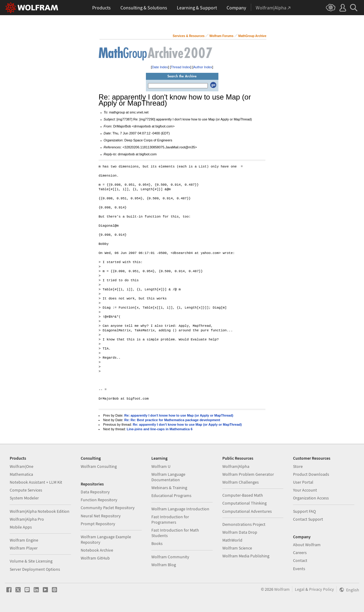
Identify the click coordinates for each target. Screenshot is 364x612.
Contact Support (308, 519)
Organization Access (311, 498)
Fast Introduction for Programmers (170, 519)
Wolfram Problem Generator (248, 474)
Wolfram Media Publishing (246, 556)
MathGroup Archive (252, 36)
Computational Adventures (247, 511)
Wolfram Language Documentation (168, 477)
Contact (300, 560)
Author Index (203, 67)
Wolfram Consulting (99, 466)
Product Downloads (311, 474)
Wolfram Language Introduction (180, 509)
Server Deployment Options (35, 569)
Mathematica (21, 474)
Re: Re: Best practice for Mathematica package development (172, 420)
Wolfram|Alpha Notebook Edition (40, 511)
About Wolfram (307, 545)
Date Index (160, 67)
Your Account (305, 490)
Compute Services (26, 490)
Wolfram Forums (221, 36)
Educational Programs (171, 495)
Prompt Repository (98, 524)
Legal (300, 589)
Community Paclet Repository (108, 508)
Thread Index (181, 67)
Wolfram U (161, 466)
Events (299, 569)
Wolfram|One (22, 466)
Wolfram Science (237, 548)
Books (157, 543)
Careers (300, 553)
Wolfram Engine (24, 540)
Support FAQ (304, 511)
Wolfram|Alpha (236, 466)
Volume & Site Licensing (31, 561)
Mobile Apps (21, 527)
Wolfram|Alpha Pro (27, 519)
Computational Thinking (244, 503)
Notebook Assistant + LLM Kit (36, 482)
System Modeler (24, 498)
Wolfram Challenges (241, 482)
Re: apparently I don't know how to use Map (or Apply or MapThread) (179, 415)
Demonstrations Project (244, 524)
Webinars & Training (169, 488)
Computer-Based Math (243, 495)
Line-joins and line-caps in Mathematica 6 (160, 429)
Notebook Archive (97, 550)
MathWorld (232, 540)
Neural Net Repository (101, 516)
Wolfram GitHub (95, 558)
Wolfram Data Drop (240, 532)
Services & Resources (189, 36)
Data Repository (95, 492)
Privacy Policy (322, 589)
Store (298, 466)
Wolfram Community (170, 557)
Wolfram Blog (164, 565)
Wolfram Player (24, 548)
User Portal (303, 482)
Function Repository (99, 500)
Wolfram (282, 589)
